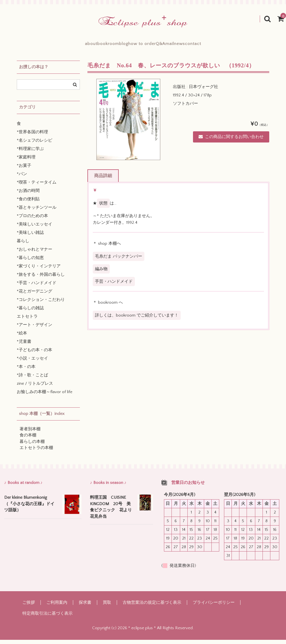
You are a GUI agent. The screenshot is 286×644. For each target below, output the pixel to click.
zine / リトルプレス (35, 388)
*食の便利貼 (28, 203)
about (53, 46)
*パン (22, 178)
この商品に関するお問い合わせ (231, 141)
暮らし (23, 245)
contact (231, 46)
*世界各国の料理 (32, 136)
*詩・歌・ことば (32, 379)
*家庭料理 (26, 161)
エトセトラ (27, 321)
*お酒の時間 (28, 195)
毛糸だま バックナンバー (119, 261)
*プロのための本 (32, 220)
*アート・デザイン (34, 329)
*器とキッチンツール (37, 212)
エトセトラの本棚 (36, 452)
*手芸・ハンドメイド (37, 287)
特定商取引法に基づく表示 (47, 618)
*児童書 (24, 346)
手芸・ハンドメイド (114, 286)
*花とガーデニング (34, 295)
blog (111, 46)
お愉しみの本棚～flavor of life (45, 396)
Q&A (173, 46)
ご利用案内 (57, 607)
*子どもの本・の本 (34, 354)
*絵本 (22, 337)
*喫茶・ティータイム (37, 186)
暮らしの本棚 (32, 446)
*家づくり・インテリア (39, 270)
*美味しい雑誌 (30, 237)
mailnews (200, 46)
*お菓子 (24, 170)
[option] (128, 124)
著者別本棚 (30, 433)
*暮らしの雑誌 (30, 312)
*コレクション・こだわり (41, 304)
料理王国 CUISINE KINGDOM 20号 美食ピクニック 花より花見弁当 (111, 511)
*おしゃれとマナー (34, 254)
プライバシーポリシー (214, 607)
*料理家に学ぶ (30, 153)
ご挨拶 (29, 607)
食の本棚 (28, 439)
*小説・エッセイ (32, 363)
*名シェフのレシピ (34, 145)
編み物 (101, 273)
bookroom (83, 46)
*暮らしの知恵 (30, 262)
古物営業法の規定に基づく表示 (152, 607)
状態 (103, 207)
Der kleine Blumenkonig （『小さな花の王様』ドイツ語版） (29, 508)
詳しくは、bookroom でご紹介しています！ (137, 319)
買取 (107, 607)
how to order (142, 46)
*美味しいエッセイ (34, 228)
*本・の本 (26, 371)
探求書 (85, 607)
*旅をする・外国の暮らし (41, 279)
